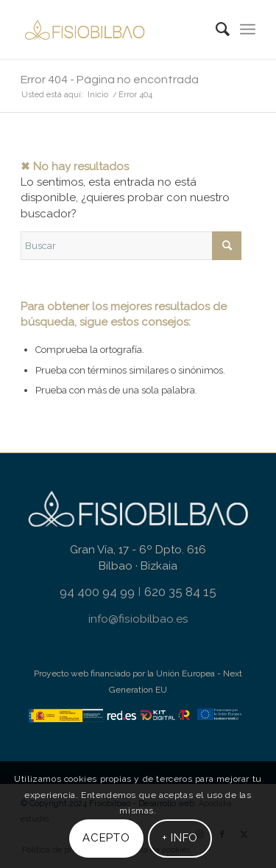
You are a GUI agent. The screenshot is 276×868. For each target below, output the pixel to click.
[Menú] (248, 29)
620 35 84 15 (180, 592)
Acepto (106, 838)
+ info (180, 838)
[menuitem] (215, 29)
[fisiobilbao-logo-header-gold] (114, 29)
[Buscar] (215, 29)
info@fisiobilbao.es (138, 619)
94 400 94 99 (97, 592)
